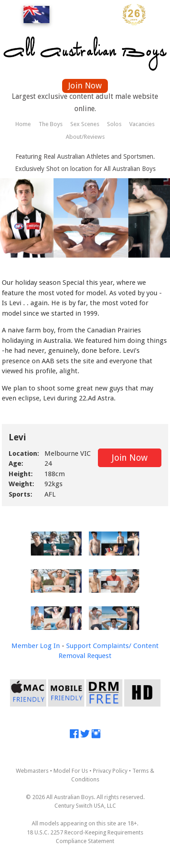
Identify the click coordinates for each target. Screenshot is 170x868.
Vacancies (142, 124)
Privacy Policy (110, 771)
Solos (114, 124)
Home (23, 124)
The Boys (51, 124)
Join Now (85, 85)
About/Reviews (85, 137)
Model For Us (71, 771)
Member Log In (36, 646)
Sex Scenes (85, 124)
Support (79, 646)
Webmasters (32, 771)
